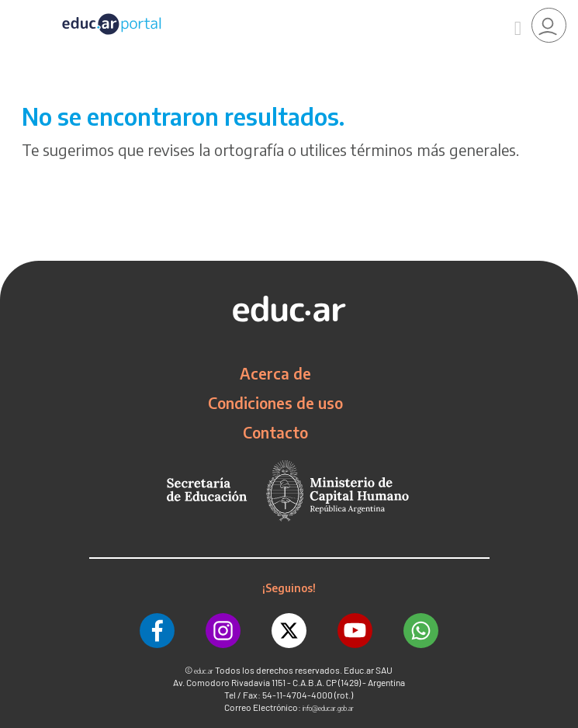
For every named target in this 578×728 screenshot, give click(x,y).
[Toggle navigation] (14, 9)
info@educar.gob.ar (328, 708)
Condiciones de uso (275, 403)
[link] (549, 25)
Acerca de (275, 373)
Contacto (275, 432)
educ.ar (204, 671)
